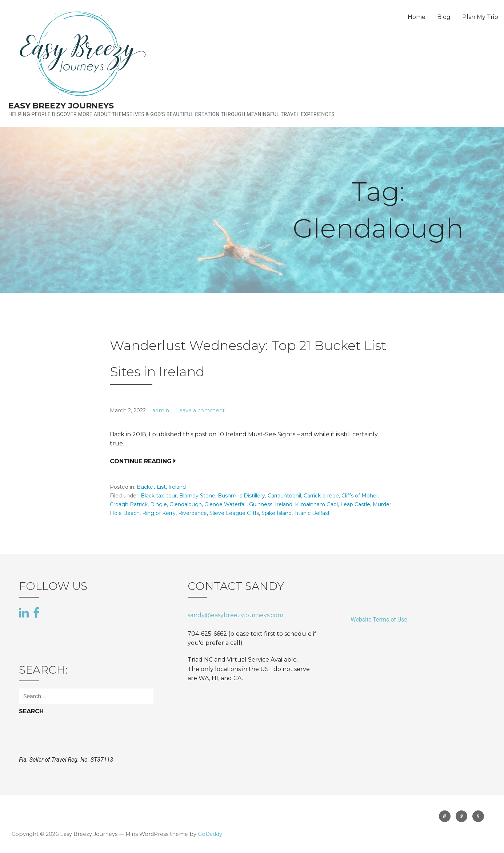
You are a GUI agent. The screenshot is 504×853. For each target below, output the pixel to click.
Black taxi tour (159, 496)
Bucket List (151, 487)
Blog (444, 17)
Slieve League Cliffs (234, 513)
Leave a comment (200, 410)
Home (416, 17)
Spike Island (277, 513)
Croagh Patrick (129, 504)
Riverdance (193, 513)
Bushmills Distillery (241, 496)
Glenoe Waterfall (225, 504)
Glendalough (186, 504)
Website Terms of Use (379, 620)
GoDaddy (210, 834)
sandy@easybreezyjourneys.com (235, 615)
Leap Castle (355, 504)
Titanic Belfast (312, 513)
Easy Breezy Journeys (61, 106)
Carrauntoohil (284, 496)
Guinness (261, 504)
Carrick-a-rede (321, 496)
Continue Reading (141, 461)
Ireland (177, 487)
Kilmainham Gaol (316, 504)
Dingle (159, 504)
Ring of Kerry (159, 513)
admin (161, 410)
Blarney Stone (197, 496)
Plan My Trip (480, 17)
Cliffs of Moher (360, 496)
